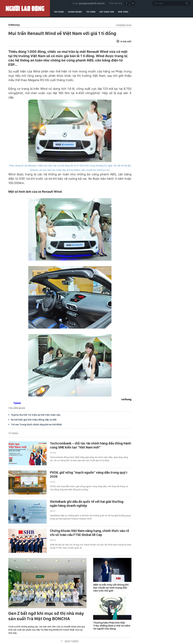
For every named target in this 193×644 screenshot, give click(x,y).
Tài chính (91, 12)
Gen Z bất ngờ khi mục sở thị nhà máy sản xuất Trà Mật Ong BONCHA (46, 616)
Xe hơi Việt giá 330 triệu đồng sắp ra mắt (34, 420)
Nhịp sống (123, 12)
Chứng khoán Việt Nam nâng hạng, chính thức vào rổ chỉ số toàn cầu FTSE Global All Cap (90, 533)
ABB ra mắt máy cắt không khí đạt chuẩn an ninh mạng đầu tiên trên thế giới (111, 588)
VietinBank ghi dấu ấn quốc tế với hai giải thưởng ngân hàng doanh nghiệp (87, 504)
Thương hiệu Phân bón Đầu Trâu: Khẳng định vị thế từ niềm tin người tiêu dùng (112, 626)
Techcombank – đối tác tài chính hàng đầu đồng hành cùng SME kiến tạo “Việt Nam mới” (91, 445)
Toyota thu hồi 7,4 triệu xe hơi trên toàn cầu (36, 415)
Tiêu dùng (59, 12)
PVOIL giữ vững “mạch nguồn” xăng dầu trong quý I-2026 (89, 474)
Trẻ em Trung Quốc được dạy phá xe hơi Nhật (36, 425)
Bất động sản (107, 12)
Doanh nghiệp (75, 12)
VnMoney (14, 25)
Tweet (17, 403)
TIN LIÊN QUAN (17, 408)
